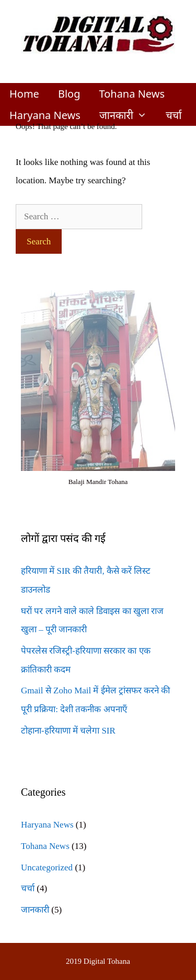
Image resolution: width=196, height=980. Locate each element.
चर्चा (174, 115)
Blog (69, 94)
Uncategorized (47, 867)
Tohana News (132, 94)
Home (24, 94)
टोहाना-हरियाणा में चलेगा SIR (68, 731)
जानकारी (128, 115)
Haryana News (45, 115)
